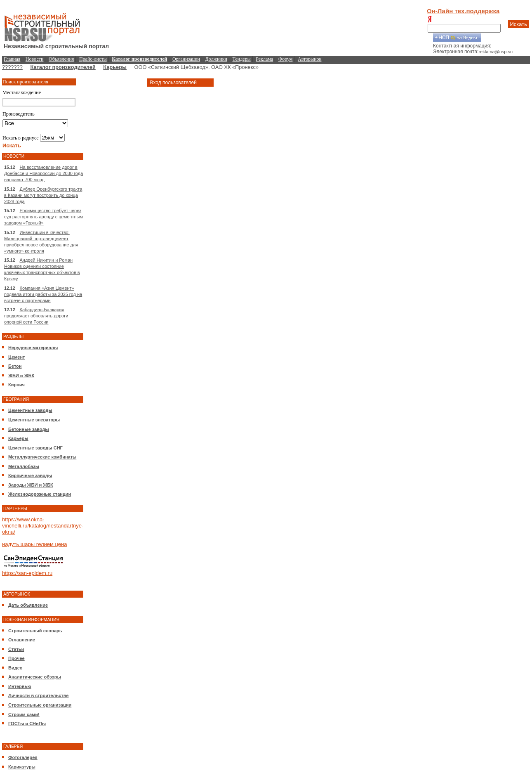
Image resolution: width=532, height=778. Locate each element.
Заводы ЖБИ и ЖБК (31, 485)
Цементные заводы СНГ (35, 448)
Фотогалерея (23, 757)
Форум (286, 59)
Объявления (61, 59)
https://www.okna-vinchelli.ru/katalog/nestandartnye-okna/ (43, 526)
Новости (35, 59)
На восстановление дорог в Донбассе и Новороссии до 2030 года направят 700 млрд (44, 173)
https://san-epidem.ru (27, 573)
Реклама (264, 59)
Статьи (16, 649)
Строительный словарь (35, 631)
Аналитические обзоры (35, 677)
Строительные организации (40, 705)
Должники (216, 59)
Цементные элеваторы (34, 420)
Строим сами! (24, 714)
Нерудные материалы (33, 348)
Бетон (15, 366)
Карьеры (115, 67)
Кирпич (16, 385)
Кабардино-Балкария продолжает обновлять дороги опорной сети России (36, 316)
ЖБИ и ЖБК (21, 376)
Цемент (16, 357)
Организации (186, 59)
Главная (12, 59)
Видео (15, 668)
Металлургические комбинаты (42, 457)
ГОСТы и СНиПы (27, 724)
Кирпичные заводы (30, 475)
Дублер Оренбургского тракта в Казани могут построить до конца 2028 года (43, 195)
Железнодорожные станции (40, 494)
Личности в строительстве (38, 695)
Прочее (16, 658)
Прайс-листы (93, 59)
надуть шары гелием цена (35, 544)
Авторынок (310, 59)
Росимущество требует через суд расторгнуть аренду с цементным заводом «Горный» (44, 217)
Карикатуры (22, 767)
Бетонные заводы (29, 429)
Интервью (20, 686)
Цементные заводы (30, 410)
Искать (519, 24)
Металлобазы (24, 466)
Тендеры (242, 59)
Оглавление (22, 640)
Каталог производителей (63, 67)
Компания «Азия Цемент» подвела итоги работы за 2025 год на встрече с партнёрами (43, 294)
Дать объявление (28, 605)
